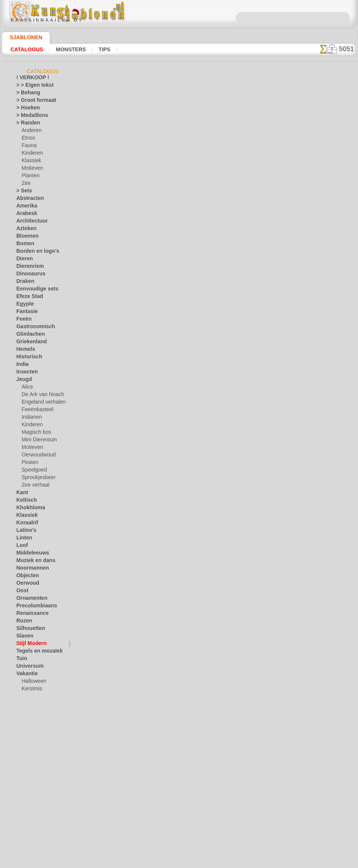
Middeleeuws (30, 554)
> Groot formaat (33, 101)
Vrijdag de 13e (31, 720)
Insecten (25, 373)
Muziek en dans (32, 562)
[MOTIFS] (32, 811)
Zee (25, 184)
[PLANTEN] (33, 818)
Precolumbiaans (33, 607)
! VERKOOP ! (29, 79)
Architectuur (29, 222)
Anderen (30, 132)
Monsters (70, 49)
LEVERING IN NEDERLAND (220, 517)
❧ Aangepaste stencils (40, 841)
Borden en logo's (33, 252)
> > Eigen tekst (31, 86)
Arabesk (25, 215)
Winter (23, 743)
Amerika (25, 207)
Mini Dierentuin (38, 441)
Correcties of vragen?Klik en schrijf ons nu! (181, 492)
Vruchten (26, 728)
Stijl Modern (29, 645)
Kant (21, 494)
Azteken (25, 230)
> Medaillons (29, 117)
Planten (29, 177)
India (22, 366)
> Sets (22, 192)
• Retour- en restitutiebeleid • (181, 571)
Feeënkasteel (35, 411)
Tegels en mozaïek (34, 652)
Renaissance (29, 615)
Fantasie (25, 313)
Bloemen (25, 237)
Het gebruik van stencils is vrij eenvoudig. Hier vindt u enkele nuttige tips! (318, 337)
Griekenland (29, 343)
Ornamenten (29, 599)
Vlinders (25, 713)
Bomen (23, 245)
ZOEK (264, 517)
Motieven (31, 169)
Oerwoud (26, 584)
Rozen (23, 622)
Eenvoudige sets (33, 290)
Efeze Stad (27, 298)
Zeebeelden (28, 758)
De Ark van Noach (40, 396)
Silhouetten (28, 630)
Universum (27, 667)
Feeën (22, 320)
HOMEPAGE (101, 517)
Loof (21, 547)
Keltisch (25, 501)
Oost (21, 592)
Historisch (27, 358)
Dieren (23, 260)
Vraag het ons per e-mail (181, 584)
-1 (151, 444)
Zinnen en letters (34, 765)
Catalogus (27, 49)
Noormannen (30, 569)
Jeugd (22, 381)
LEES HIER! (164, 230)
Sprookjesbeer (36, 479)
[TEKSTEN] (33, 833)
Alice (26, 388)
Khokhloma (28, 509)
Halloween (32, 682)
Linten (23, 539)
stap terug (179, 444)
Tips (103, 49)
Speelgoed (32, 471)
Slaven (23, 637)
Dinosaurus (28, 275)
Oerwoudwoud (37, 456)
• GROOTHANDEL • (36, 773)
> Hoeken (25, 109)
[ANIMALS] (34, 788)
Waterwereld (30, 735)
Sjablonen (23, 37)
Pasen (28, 697)
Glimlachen (28, 335)
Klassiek (30, 162)
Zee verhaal (33, 486)
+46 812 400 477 (192, 534)
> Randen (26, 124)
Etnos (28, 139)
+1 (206, 444)
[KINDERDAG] (37, 803)
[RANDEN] (33, 826)
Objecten (25, 577)
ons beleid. (284, 862)
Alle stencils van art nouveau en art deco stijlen (178, 461)
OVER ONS (134, 517)
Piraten (29, 464)
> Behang (25, 94)
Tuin (20, 660)
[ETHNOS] (32, 796)
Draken (24, 283)
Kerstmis (31, 690)
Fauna (28, 147)
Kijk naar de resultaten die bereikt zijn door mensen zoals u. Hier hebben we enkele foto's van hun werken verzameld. (318, 386)
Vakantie (25, 675)
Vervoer (24, 705)
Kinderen (31, 154)
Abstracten (28, 200)
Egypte (23, 305)
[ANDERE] (32, 780)
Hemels (24, 350)
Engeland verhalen (40, 403)
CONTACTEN (167, 517)
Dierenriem (28, 267)
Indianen (31, 418)
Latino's (25, 532)
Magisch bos (35, 433)
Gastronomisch (32, 328)
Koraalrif (25, 524)
